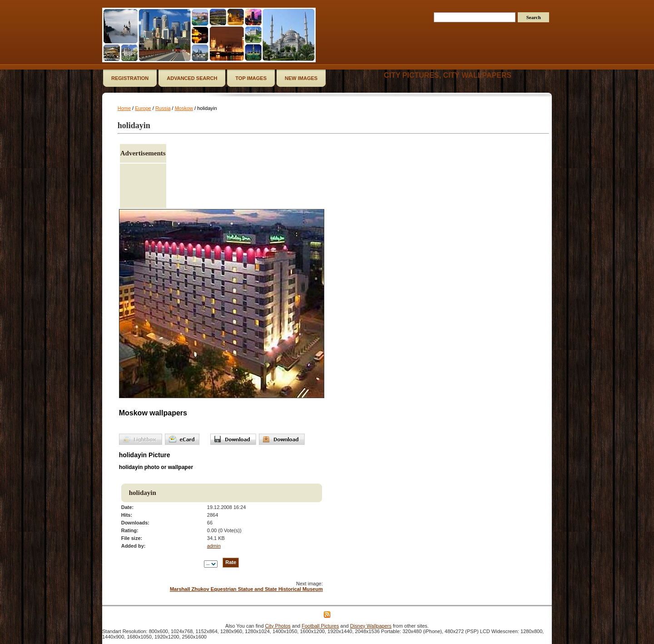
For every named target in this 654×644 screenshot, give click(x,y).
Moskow (184, 108)
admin (214, 546)
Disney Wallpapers (371, 626)
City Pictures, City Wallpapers (448, 75)
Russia (163, 108)
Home (124, 108)
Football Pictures (320, 626)
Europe (143, 108)
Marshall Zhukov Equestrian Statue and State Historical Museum (246, 589)
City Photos (278, 626)
